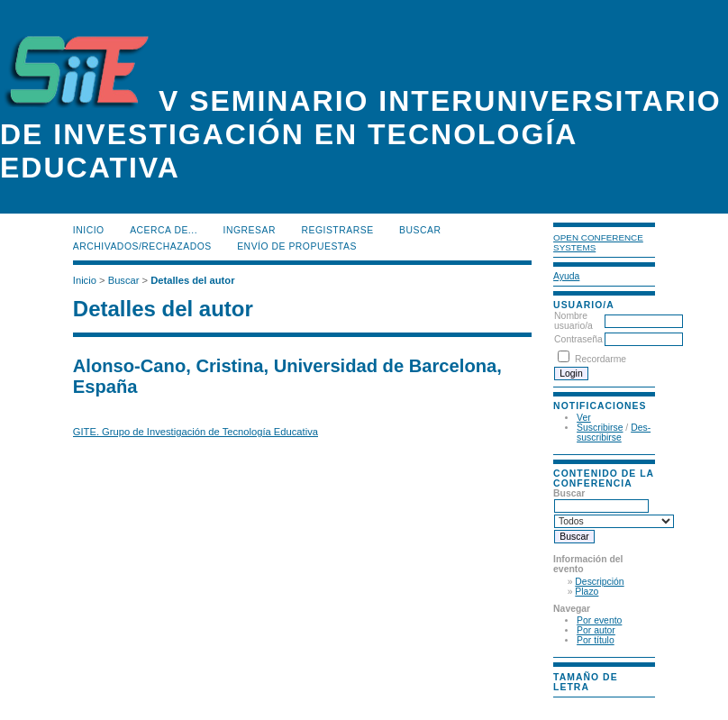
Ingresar (250, 230)
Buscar (420, 230)
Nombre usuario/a (573, 321)
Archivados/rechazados (142, 246)
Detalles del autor (192, 280)
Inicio (89, 230)
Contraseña (578, 339)
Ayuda (566, 276)
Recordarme (601, 359)
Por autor (596, 630)
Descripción (599, 582)
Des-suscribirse (614, 433)
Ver (584, 418)
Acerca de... (164, 230)
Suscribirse (600, 428)
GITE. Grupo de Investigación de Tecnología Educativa (196, 432)
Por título (596, 640)
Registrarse (337, 230)
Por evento (599, 620)
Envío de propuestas (297, 246)
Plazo (587, 592)
